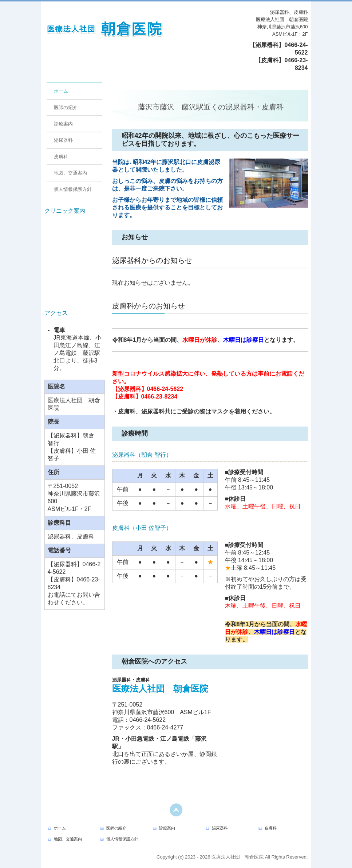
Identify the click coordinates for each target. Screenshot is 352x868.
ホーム (61, 91)
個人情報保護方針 (73, 189)
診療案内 (63, 124)
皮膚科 (61, 157)
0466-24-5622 (165, 389)
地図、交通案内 (70, 173)
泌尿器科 (63, 140)
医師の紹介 (66, 107)
